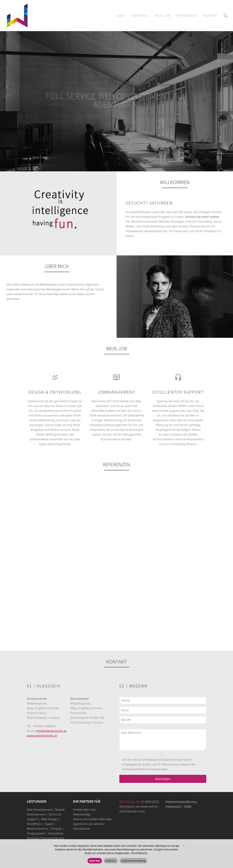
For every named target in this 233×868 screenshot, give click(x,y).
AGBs (188, 806)
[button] (226, 16)
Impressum (173, 806)
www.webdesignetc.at (42, 736)
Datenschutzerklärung (181, 802)
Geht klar (95, 861)
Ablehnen (111, 861)
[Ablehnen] (184, 846)
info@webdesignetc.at (51, 731)
